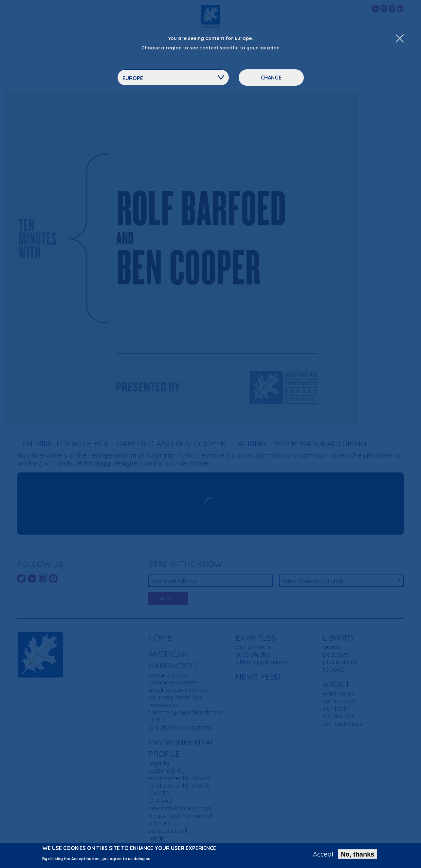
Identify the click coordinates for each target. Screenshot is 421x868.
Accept (323, 854)
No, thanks (357, 854)
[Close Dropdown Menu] (400, 39)
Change (271, 78)
